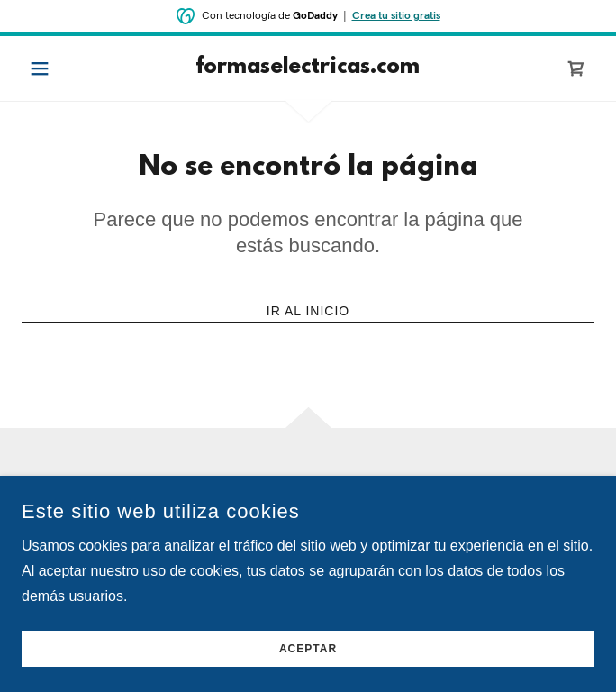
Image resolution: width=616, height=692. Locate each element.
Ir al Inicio (308, 311)
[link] (308, 68)
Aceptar (308, 649)
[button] (64, 68)
